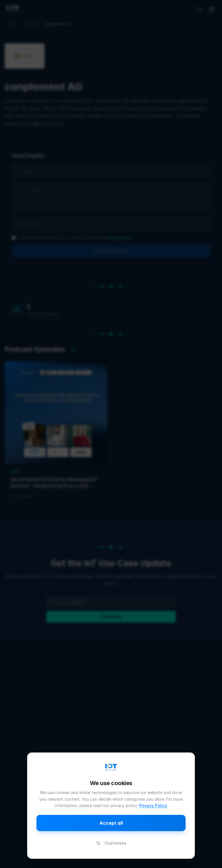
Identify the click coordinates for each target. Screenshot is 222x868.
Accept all (111, 823)
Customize (111, 843)
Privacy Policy (153, 805)
